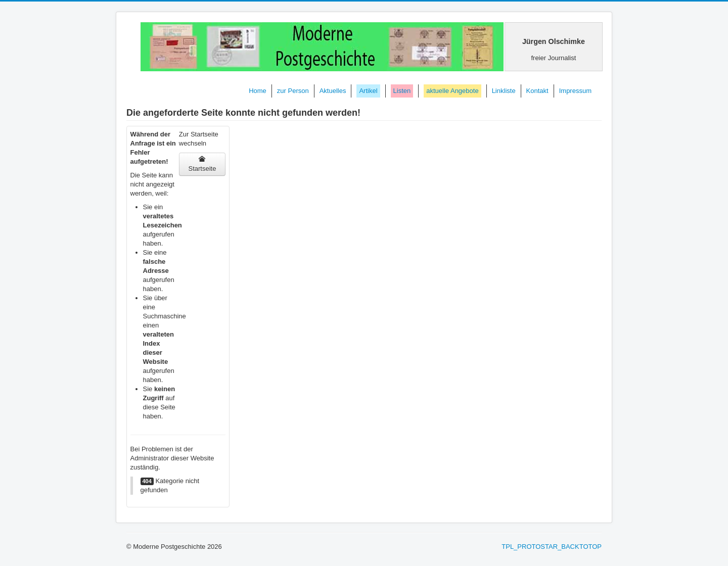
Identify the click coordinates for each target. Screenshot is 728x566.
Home (258, 91)
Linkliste (504, 91)
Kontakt (537, 91)
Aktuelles (333, 91)
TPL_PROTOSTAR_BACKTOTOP (552, 547)
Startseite (202, 164)
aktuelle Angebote (452, 91)
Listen (402, 91)
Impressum (575, 91)
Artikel (368, 91)
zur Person (293, 91)
